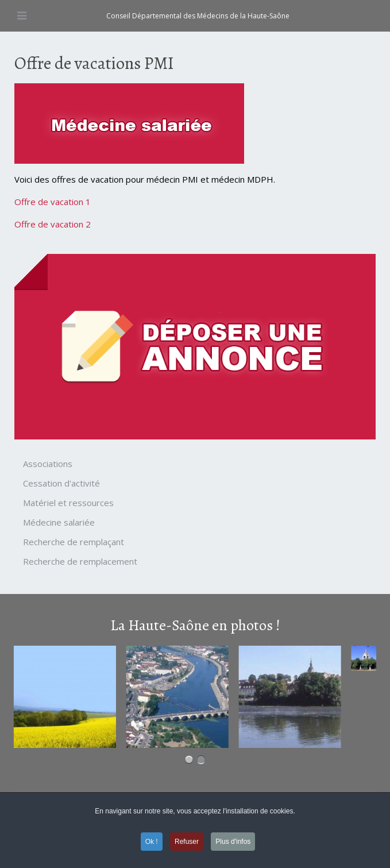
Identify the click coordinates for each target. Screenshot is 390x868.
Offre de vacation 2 (53, 224)
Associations (48, 464)
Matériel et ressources (68, 503)
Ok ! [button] (152, 842)
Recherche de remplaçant (74, 542)
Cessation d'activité (61, 483)
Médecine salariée (59, 522)
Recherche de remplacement (80, 561)
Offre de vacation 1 (53, 202)
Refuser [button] (187, 842)
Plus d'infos (233, 842)
